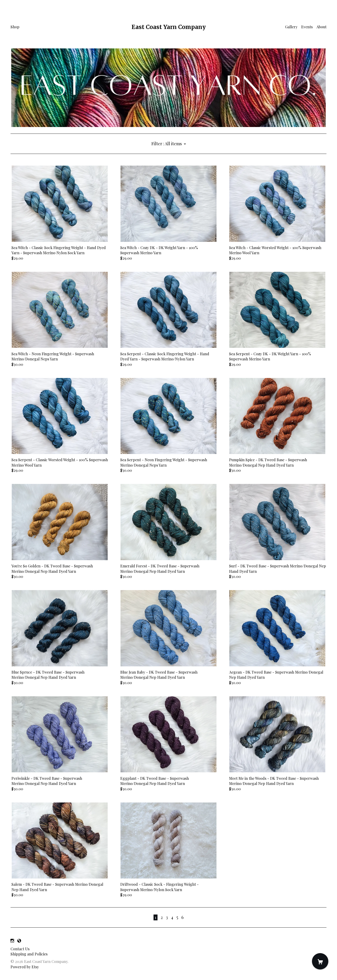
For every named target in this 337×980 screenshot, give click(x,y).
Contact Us (20, 949)
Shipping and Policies (29, 954)
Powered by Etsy (25, 967)
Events (307, 27)
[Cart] (320, 961)
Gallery (291, 27)
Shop (15, 27)
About (321, 27)
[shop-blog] (19, 941)
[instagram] (12, 941)
